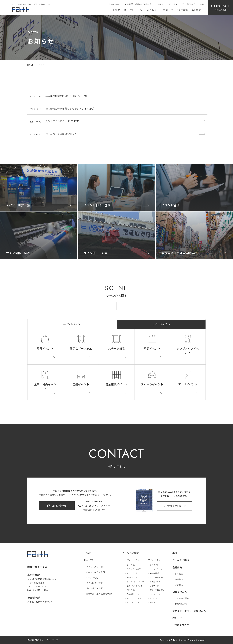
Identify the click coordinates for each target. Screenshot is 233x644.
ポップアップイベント (188, 351)
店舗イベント (81, 384)
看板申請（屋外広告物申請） (100, 593)
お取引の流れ (181, 603)
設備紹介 (179, 579)
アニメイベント (188, 384)
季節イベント (152, 349)
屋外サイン (154, 565)
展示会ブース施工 (81, 349)
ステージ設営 (116, 349)
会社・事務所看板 (157, 577)
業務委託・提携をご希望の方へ (139, 4)
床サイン (153, 598)
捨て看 (152, 602)
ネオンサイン (155, 594)
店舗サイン (154, 585)
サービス (129, 10)
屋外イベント (45, 349)
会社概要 (179, 574)
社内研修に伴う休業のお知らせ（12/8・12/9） (71, 109)
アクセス (179, 584)
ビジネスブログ (176, 4)
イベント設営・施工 (95, 567)
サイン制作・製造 (94, 583)
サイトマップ (52, 640)
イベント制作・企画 (95, 572)
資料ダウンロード (196, 4)
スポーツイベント (152, 384)
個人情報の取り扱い (35, 640)
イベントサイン (156, 569)
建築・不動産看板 (157, 590)
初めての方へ (115, 4)
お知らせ (161, 4)
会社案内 (196, 10)
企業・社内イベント (45, 387)
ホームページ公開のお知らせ (61, 134)
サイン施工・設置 (94, 588)
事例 (165, 10)
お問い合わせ (59, 506)
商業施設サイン (156, 581)
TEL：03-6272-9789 (37, 585)
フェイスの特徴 (180, 10)
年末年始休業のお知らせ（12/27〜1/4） (67, 96)
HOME (117, 10)
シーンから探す (148, 10)
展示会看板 (154, 573)
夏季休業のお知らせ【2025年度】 (64, 121)
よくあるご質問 (182, 598)
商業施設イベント (117, 384)
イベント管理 (92, 577)
